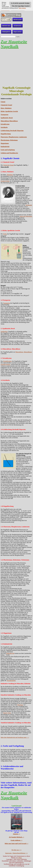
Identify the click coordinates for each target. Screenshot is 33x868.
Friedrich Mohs (5, 181)
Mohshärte (10, 175)
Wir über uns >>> (17, 850)
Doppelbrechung (6, 134)
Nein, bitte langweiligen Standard (21, 6)
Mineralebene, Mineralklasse (24, 352)
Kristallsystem (5, 124)
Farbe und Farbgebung (8, 150)
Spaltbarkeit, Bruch (7, 118)
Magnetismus (5, 143)
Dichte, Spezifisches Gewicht (9, 111)
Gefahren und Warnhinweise (9, 153)
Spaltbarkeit (4, 332)
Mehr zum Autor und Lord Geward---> (16, 844)
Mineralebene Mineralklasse (9, 121)
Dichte (5, 234)
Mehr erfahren (22, 8)
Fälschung (20, 705)
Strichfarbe (4, 127)
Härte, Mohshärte (6, 108)
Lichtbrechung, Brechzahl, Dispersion (12, 131)
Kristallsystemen (5, 364)
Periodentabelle (11, 681)
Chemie (3, 102)
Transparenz (5, 115)
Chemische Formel (6, 105)
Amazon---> (17, 834)
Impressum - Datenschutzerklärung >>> (17, 853)
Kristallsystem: (8, 361)
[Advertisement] (16, 67)
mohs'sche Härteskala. (26, 216)
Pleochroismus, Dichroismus (9, 140)
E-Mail (20, 858)
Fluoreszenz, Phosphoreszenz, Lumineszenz (14, 137)
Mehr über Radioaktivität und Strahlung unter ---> (15, 737)
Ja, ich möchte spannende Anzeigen (20, 3)
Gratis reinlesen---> (17, 840)
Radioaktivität (5, 147)
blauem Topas (7, 713)
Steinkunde (29, 205)
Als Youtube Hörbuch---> (16, 837)
